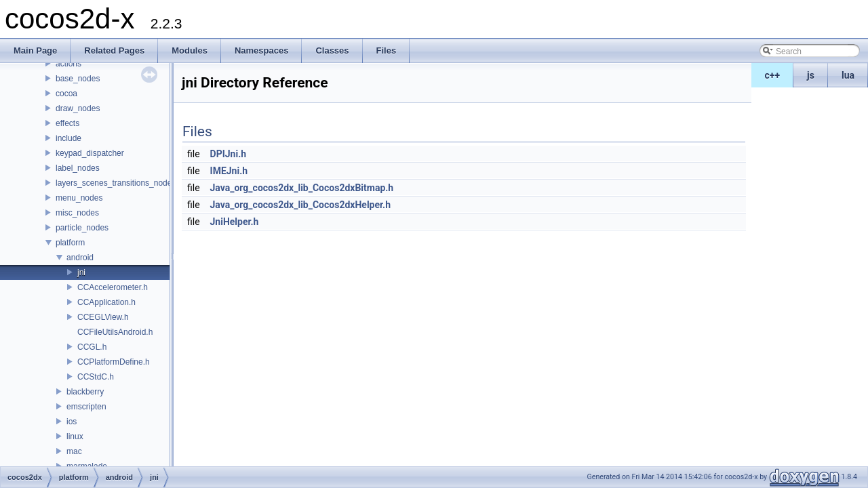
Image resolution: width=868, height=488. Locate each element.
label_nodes (78, 168)
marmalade (87, 466)
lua (848, 75)
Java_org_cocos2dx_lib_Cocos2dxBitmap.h (302, 188)
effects (67, 123)
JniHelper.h (235, 222)
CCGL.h (92, 347)
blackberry (85, 392)
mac (74, 451)
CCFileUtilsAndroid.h (115, 332)
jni (81, 272)
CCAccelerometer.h (113, 287)
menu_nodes (79, 198)
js (811, 75)
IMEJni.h (229, 171)
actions (68, 64)
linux (75, 436)
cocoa (66, 94)
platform (70, 243)
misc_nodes (77, 213)
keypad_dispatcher (90, 153)
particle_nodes (82, 228)
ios (72, 422)
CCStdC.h (96, 377)
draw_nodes (78, 108)
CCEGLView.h (103, 317)
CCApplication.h (106, 302)
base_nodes (78, 79)
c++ (773, 75)
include (68, 138)
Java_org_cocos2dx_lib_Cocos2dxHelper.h (300, 205)
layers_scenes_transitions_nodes (116, 183)
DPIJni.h (229, 154)
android (80, 258)
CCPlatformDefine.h (114, 362)
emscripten (86, 407)
